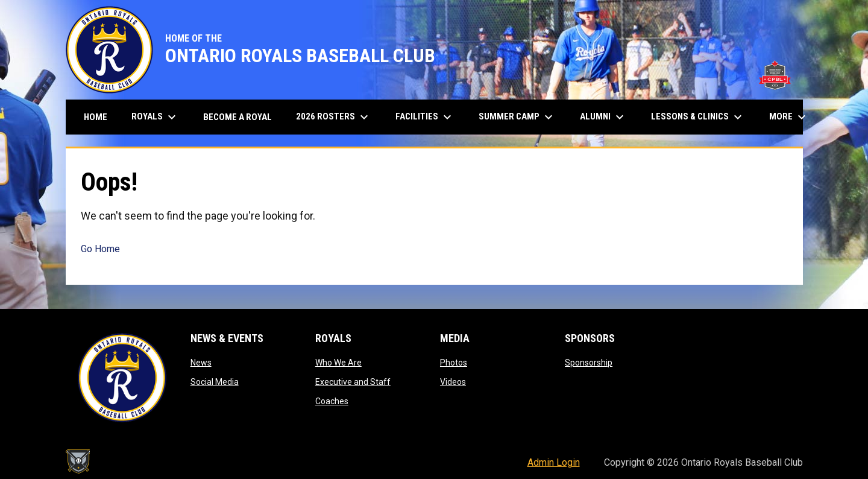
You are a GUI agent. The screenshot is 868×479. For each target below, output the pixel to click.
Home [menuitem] (96, 117)
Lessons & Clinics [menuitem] (698, 117)
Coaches (332, 401)
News (201, 363)
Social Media (215, 382)
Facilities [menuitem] (425, 117)
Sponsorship (589, 363)
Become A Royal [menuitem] (237, 117)
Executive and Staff (353, 382)
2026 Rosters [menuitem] (334, 117)
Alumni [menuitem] (603, 117)
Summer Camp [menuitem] (517, 117)
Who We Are (338, 363)
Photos (454, 363)
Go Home (100, 249)
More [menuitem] (789, 117)
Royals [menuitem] (155, 117)
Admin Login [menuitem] (554, 462)
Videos (453, 382)
